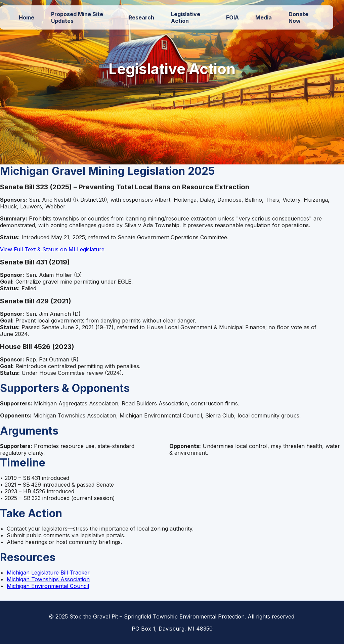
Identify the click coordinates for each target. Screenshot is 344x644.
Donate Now (298, 17)
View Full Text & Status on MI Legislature (52, 249)
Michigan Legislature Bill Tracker (48, 573)
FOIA (232, 17)
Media (264, 17)
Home (27, 17)
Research (141, 17)
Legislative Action (186, 17)
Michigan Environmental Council (48, 586)
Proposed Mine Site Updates (77, 17)
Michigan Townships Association (48, 579)
